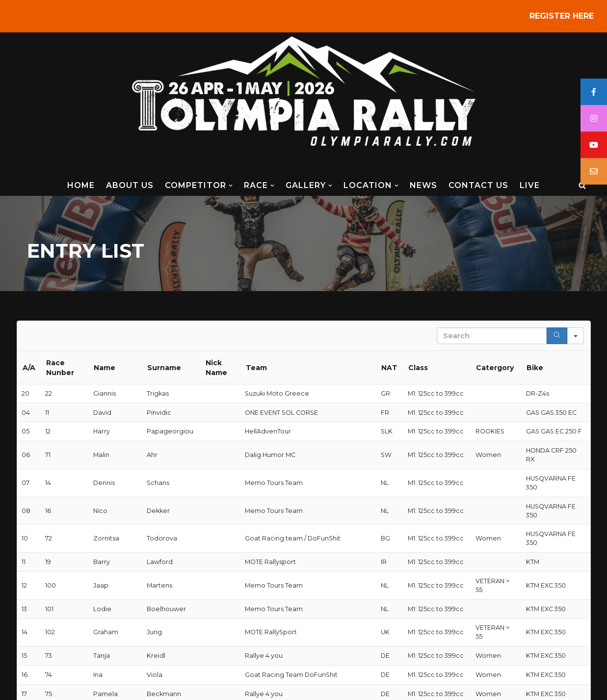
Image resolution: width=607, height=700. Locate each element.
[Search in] (576, 336)
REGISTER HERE (562, 16)
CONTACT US (478, 185)
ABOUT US (130, 185)
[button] (231, 186)
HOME (81, 185)
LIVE (530, 185)
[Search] (582, 185)
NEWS (423, 185)
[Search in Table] (492, 336)
